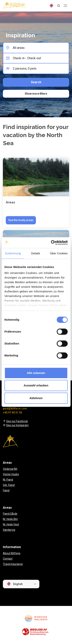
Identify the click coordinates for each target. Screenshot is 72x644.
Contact (8, 559)
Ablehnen (36, 398)
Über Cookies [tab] (59, 253)
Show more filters (36, 94)
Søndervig (9, 530)
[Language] (51, 6)
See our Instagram (17, 425)
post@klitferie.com (15, 409)
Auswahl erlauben (36, 385)
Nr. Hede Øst (10, 519)
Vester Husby (11, 474)
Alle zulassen (36, 373)
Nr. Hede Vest (11, 524)
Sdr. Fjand (9, 485)
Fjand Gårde (10, 514)
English (15, 584)
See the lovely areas (21, 220)
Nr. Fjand (8, 480)
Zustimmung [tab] (13, 253)
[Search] (59, 6)
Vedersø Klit (10, 469)
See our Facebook (17, 421)
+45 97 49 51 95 (12, 413)
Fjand (6, 490)
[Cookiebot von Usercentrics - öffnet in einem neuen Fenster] (51, 243)
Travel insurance (13, 564)
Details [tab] (36, 253)
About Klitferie (12, 553)
